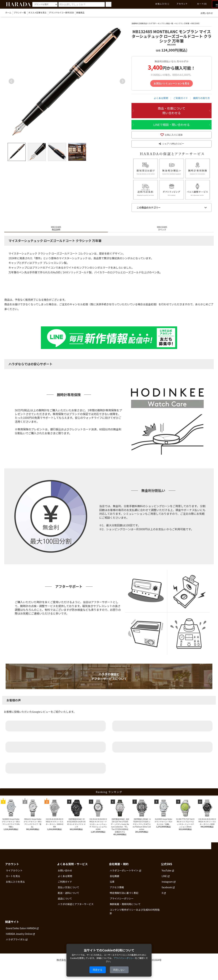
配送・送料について (68, 896)
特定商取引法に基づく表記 (124, 896)
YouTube (166, 874)
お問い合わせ (205, 13)
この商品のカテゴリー (149, 211)
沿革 (112, 885)
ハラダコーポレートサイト (124, 874)
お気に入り (160, 4)
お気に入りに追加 (172, 136)
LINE (164, 880)
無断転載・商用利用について (125, 908)
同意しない (119, 970)
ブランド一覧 (20, 12)
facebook (167, 891)
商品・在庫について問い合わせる (172, 111)
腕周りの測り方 (201, 98)
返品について (65, 902)
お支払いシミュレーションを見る (172, 83)
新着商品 (80, 12)
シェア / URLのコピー (172, 146)
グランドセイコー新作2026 (61, 12)
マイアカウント (14, 874)
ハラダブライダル (15, 943)
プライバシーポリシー (122, 902)
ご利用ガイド (181, 98)
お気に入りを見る (15, 885)
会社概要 (114, 880)
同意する (98, 970)
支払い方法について (68, 891)
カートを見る (13, 880)
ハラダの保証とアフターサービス (76, 908)
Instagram (167, 885)
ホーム (8, 12)
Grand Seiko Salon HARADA (21, 932)
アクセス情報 (117, 891)
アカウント (180, 4)
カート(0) (200, 4)
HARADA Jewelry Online (19, 937)
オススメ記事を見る (37, 12)
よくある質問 (161, 98)
